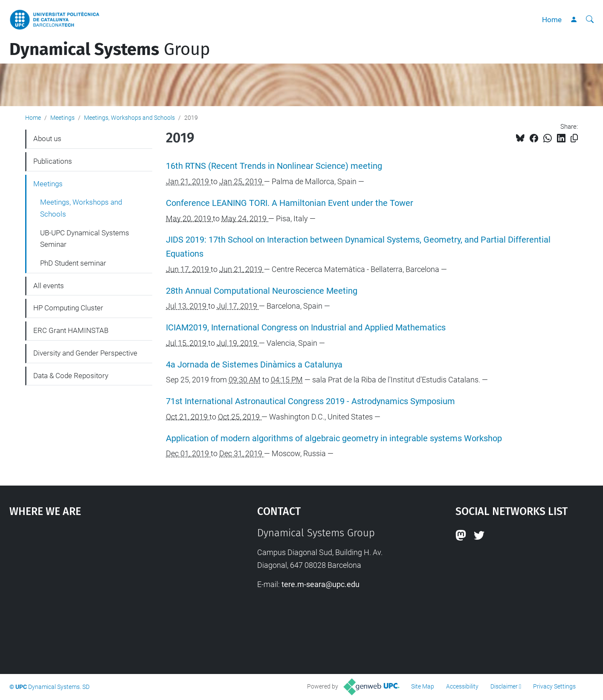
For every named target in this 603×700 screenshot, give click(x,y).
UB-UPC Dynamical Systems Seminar (85, 239)
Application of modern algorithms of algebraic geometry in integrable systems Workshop (334, 438)
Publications (53, 161)
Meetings (62, 118)
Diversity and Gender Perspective (85, 353)
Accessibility (462, 686)
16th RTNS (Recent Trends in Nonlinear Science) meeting (274, 166)
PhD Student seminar (73, 263)
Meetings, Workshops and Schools (129, 118)
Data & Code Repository (71, 376)
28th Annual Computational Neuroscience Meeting (262, 291)
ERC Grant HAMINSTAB (71, 330)
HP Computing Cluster (68, 308)
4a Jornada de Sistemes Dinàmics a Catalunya (254, 365)
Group (110, 49)
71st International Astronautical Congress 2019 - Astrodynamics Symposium (310, 401)
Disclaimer (504, 686)
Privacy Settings (554, 686)
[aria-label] (590, 20)
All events (49, 286)
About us (47, 139)
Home (552, 20)
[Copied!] (574, 138)
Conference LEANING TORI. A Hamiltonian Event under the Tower (290, 203)
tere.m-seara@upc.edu (320, 584)
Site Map (423, 686)
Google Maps (103, 591)
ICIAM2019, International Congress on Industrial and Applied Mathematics (306, 328)
